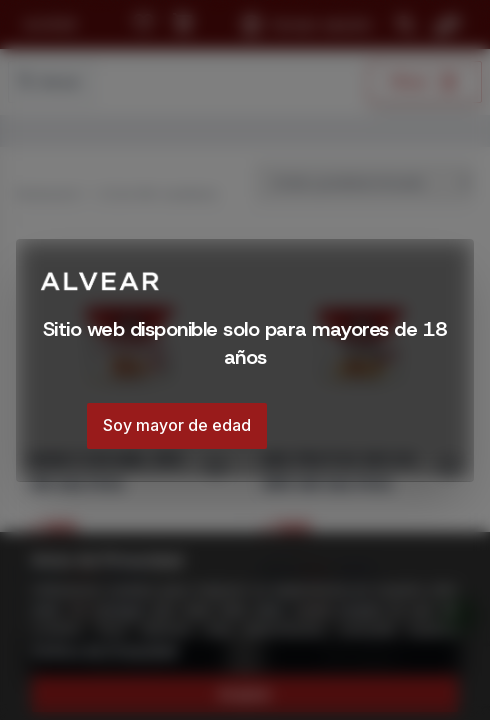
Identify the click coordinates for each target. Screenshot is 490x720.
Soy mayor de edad (177, 425)
